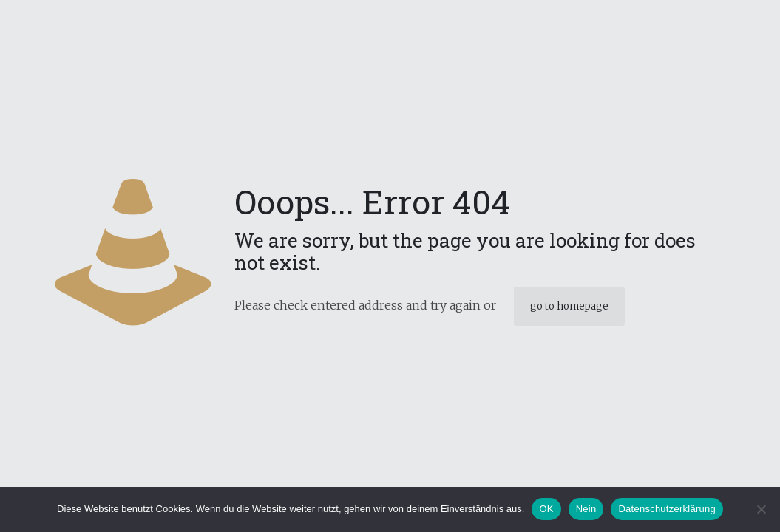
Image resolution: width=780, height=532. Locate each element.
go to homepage (569, 306)
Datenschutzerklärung (667, 509)
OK (546, 509)
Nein (586, 509)
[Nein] (762, 509)
